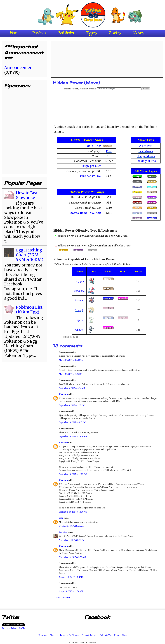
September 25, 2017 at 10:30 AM (73, 436)
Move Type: (94, 146)
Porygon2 (79, 291)
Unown (79, 330)
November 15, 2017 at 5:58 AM (72, 557)
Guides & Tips (106, 635)
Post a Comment (63, 597)
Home (15, 33)
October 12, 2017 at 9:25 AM (71, 526)
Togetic (79, 320)
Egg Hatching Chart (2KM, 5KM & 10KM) (30, 255)
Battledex (67, 33)
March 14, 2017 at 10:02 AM (71, 360)
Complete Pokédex (89, 635)
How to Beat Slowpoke (27, 195)
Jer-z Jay (63, 532)
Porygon (79, 281)
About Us (54, 635)
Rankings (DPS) (146, 161)
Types (92, 33)
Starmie (79, 300)
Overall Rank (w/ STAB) (85, 213)
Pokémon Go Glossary (70, 635)
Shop (124, 635)
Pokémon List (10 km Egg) (29, 310)
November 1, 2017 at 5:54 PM (72, 540)
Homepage (43, 635)
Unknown (64, 394)
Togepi (79, 310)
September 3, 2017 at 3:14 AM (72, 388)
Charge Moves (146, 156)
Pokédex (39, 33)
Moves (138, 33)
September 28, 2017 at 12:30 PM (73, 512)
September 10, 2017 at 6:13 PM (72, 422)
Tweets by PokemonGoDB (13, 628)
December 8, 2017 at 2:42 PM (72, 577)
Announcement (19, 68)
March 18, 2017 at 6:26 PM (71, 374)
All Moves (146, 146)
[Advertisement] (107, 58)
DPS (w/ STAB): (90, 176)
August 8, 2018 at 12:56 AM (71, 591)
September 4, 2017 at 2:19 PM (72, 405)
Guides (115, 33)
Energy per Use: (91, 166)
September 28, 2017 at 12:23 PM (73, 474)
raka (61, 518)
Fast (109, 151)
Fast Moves (146, 151)
